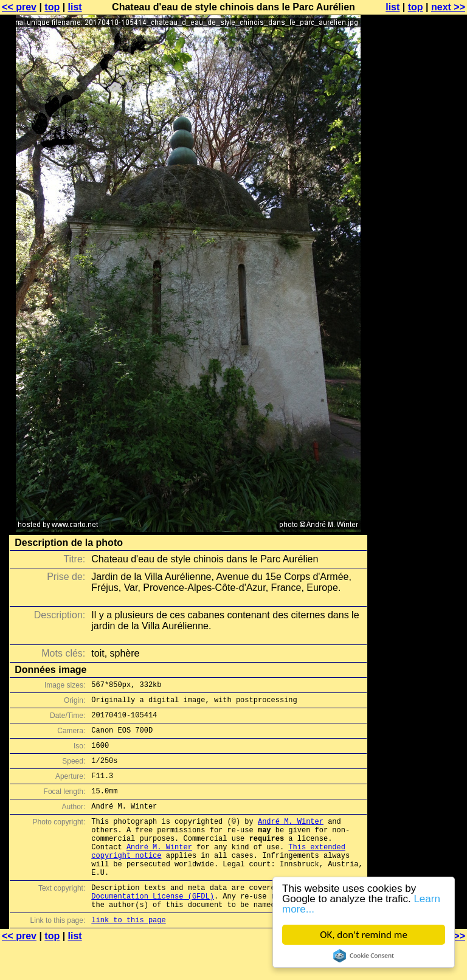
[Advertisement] (418, 301)
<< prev (19, 7)
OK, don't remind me (364, 935)
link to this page (128, 956)
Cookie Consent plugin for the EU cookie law (364, 956)
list (75, 7)
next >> (448, 7)
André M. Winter (291, 839)
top (52, 7)
